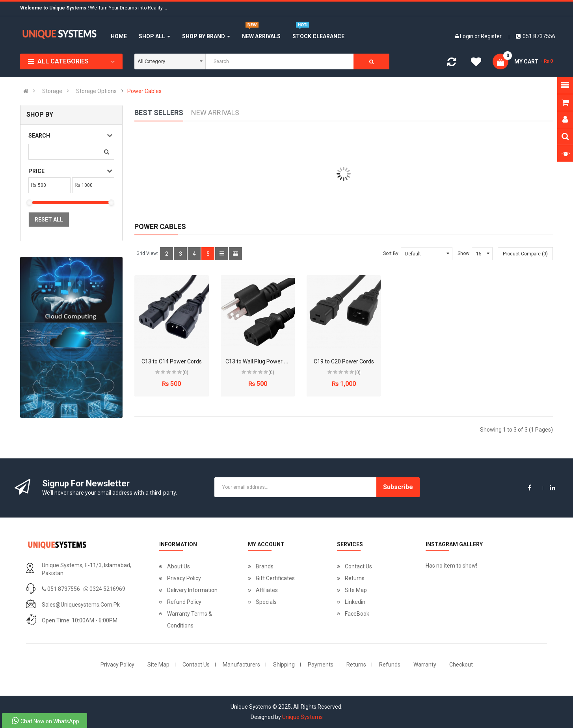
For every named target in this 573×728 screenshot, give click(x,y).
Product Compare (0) (525, 254)
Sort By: (391, 253)
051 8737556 (536, 36)
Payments (321, 665)
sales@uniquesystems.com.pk (81, 605)
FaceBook (357, 614)
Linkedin (355, 602)
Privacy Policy (184, 578)
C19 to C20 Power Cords (344, 361)
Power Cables (144, 91)
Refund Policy (184, 602)
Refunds (390, 665)
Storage (52, 91)
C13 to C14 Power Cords (172, 361)
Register (491, 36)
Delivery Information (192, 590)
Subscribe (398, 487)
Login (467, 36)
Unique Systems (302, 717)
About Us (179, 566)
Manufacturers (241, 665)
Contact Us (358, 566)
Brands (265, 566)
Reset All (49, 220)
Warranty (425, 665)
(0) (185, 372)
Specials (266, 602)
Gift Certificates (275, 578)
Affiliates (267, 590)
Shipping (284, 665)
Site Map (356, 590)
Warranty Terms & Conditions (190, 620)
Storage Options (96, 91)
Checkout (461, 665)
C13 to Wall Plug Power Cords (262, 361)
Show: (464, 253)
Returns (355, 578)
